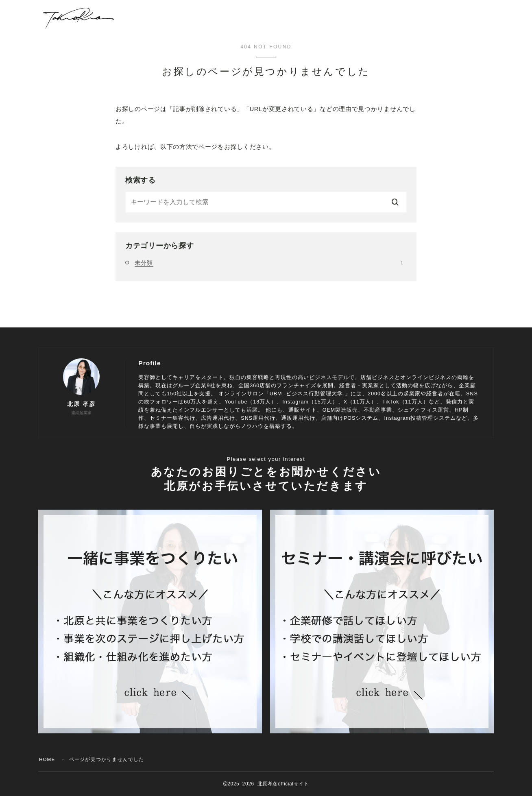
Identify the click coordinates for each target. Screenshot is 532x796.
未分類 (269, 263)
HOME (47, 759)
